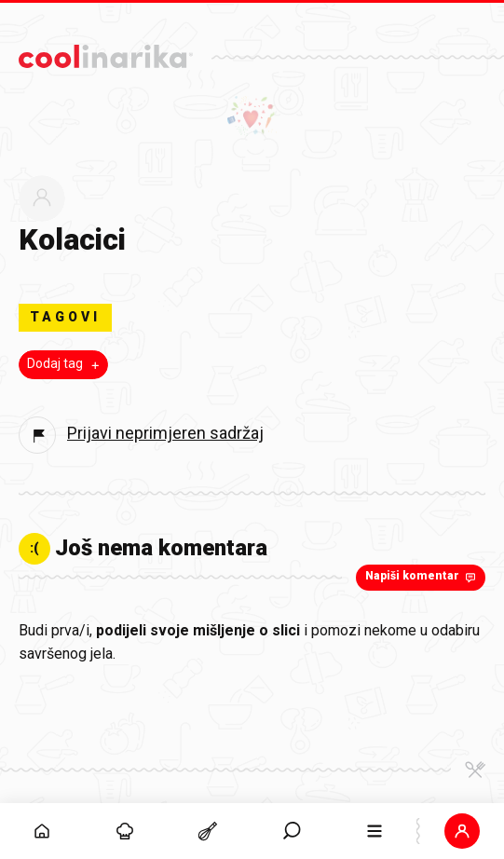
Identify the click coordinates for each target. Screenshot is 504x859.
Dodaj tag (65, 364)
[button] (463, 831)
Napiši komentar (422, 577)
